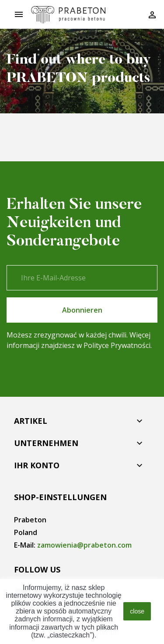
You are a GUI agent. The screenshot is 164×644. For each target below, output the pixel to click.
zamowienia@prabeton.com (84, 545)
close (137, 611)
